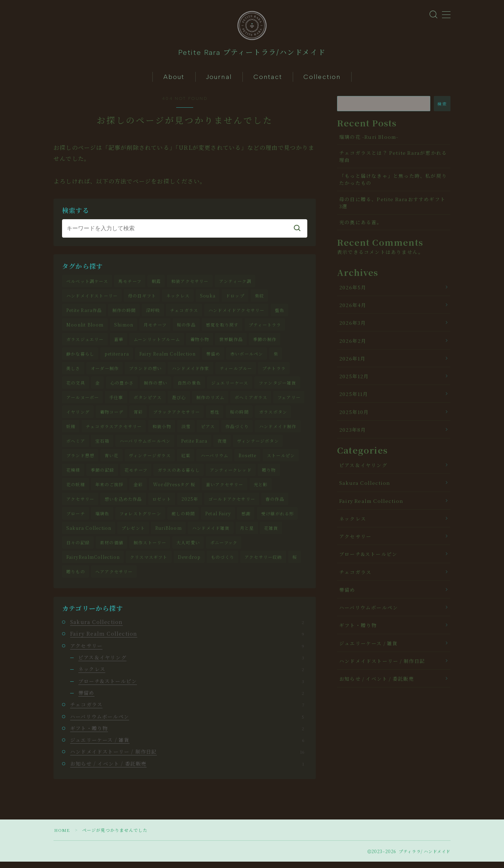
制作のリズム (210, 402)
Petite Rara (194, 446)
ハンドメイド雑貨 (211, 534)
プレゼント (133, 534)
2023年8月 (352, 433)
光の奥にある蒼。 (361, 226)
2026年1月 (352, 362)
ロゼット (162, 504)
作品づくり (237, 431)
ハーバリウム (214, 460)
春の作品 (275, 504)
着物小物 (200, 343)
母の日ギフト (142, 299)
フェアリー (289, 402)
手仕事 (116, 402)
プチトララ (274, 372)
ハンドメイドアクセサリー (236, 314)
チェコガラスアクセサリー (114, 431)
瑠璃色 (102, 519)
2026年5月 (353, 290)
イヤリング (78, 416)
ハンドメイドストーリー (92, 299)
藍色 (280, 314)
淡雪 (186, 431)
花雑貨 (271, 534)
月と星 (247, 534)
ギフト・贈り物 (187, 734)
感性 (215, 416)
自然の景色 (189, 387)
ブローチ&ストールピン (191, 687)
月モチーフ (155, 328)
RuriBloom (169, 534)
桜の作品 (186, 328)
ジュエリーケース (230, 387)
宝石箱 (102, 446)
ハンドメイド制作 (278, 431)
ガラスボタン (273, 416)
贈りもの (76, 577)
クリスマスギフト (149, 563)
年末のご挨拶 (109, 490)
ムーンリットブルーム (157, 343)
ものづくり (223, 563)
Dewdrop (189, 563)
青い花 (112, 460)
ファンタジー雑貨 (278, 387)
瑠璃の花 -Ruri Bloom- (369, 140)
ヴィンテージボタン (258, 446)
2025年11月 (354, 397)
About (174, 80)
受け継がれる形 (278, 519)
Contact (268, 80)
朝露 (156, 285)
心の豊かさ (122, 387)
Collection (322, 80)
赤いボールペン (247, 358)
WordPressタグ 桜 (174, 490)
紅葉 (186, 460)
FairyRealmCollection (93, 563)
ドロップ (235, 299)
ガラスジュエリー (85, 343)
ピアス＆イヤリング (191, 664)
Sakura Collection (89, 534)
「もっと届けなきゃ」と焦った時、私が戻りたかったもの (393, 183)
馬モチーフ (130, 285)
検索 (442, 107)
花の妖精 (76, 490)
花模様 (73, 475)
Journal (219, 80)
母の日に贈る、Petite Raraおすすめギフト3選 (392, 206)
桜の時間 (239, 416)
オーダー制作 (105, 372)
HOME (62, 836)
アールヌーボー (83, 402)
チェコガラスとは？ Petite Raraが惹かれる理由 (393, 159)
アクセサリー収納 (263, 563)
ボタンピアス (148, 402)
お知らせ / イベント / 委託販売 (187, 770)
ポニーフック (224, 548)
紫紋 (259, 299)
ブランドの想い (145, 372)
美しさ (73, 372)
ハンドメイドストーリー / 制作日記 (187, 758)
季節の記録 (102, 475)
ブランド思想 (80, 460)
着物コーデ (112, 416)
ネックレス (178, 299)
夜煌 (222, 446)
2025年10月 (354, 415)
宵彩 (138, 416)
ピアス (208, 431)
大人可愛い (188, 548)
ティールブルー (236, 372)
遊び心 (179, 402)
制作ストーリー (150, 548)
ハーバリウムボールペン (145, 446)
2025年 (190, 504)
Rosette (247, 460)
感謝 (246, 519)
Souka (208, 299)
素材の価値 (112, 548)
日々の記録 (78, 548)
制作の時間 (124, 314)
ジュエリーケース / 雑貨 (187, 746)
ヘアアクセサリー (114, 577)
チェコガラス (184, 314)
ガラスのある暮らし (179, 475)
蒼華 (119, 343)
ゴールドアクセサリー (232, 504)
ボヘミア (76, 446)
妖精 (71, 431)
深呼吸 (153, 314)
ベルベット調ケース (87, 285)
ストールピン (281, 460)
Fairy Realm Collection (167, 358)
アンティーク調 (235, 285)
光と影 (261, 490)
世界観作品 (231, 343)
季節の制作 (265, 343)
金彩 (138, 490)
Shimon (124, 328)
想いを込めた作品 (123, 504)
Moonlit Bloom (85, 328)
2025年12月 (354, 380)
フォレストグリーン (140, 519)
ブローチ (76, 519)
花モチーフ (136, 475)
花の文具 (76, 387)
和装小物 (162, 431)
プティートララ (265, 328)
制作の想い (156, 387)
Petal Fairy (218, 519)
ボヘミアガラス (251, 402)
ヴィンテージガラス (150, 460)
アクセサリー (80, 504)
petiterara (117, 358)
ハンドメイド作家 (191, 372)
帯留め (213, 358)
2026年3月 (352, 326)
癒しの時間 (183, 519)
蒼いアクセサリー (225, 490)
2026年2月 (353, 344)
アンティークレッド (231, 475)
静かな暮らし (80, 358)
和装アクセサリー (190, 285)
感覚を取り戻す (222, 328)
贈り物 (269, 475)
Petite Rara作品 (84, 314)
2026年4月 (353, 308)
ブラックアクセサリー (177, 416)
